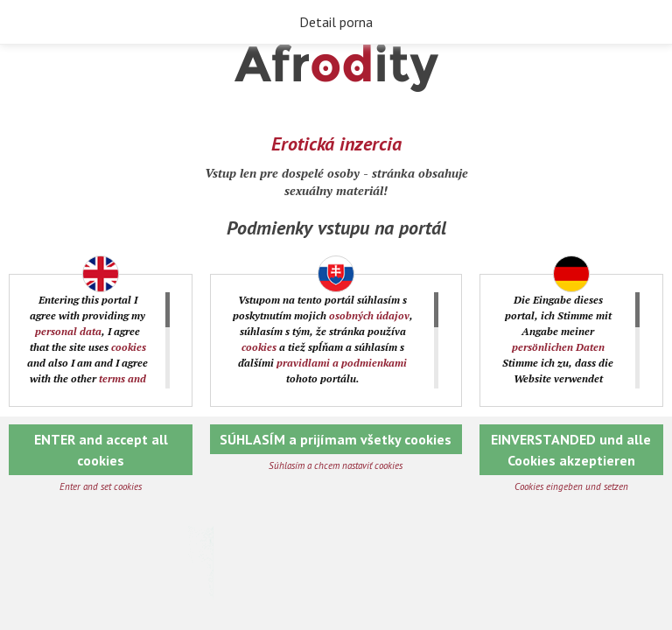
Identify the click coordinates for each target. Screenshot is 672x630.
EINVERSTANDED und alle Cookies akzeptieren (571, 450)
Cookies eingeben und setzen (571, 486)
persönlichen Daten (558, 347)
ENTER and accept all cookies (101, 450)
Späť (26, 23)
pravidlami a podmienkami (342, 363)
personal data (68, 331)
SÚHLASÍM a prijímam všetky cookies (336, 439)
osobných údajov (369, 315)
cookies (129, 347)
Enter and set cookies (101, 486)
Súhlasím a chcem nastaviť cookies (336, 465)
